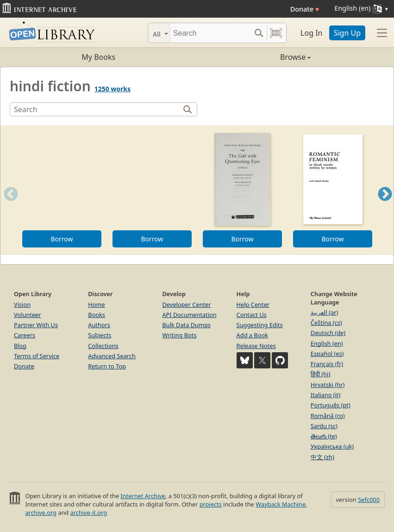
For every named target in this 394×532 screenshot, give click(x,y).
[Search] (210, 33)
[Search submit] (259, 33)
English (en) (327, 343)
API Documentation (189, 315)
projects (211, 504)
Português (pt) (331, 405)
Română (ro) (328, 416)
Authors (99, 325)
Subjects (100, 335)
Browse (254, 57)
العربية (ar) (324, 312)
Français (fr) (327, 364)
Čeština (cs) (326, 323)
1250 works (113, 89)
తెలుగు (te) (324, 436)
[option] (62, 190)
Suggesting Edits (260, 325)
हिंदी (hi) (320, 374)
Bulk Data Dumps (186, 325)
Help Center (253, 304)
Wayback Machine (281, 504)
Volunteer (28, 315)
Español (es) (327, 354)
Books (97, 315)
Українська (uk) (332, 446)
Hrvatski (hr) (328, 385)
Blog (20, 346)
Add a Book (252, 335)
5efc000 (369, 500)
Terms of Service (37, 356)
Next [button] (385, 206)
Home (96, 304)
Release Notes (256, 346)
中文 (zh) (322, 457)
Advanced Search (112, 356)
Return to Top (107, 366)
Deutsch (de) (328, 333)
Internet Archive (143, 496)
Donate (305, 9)
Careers (25, 335)
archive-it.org (89, 513)
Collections (103, 346)
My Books (98, 57)
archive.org (41, 513)
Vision (22, 304)
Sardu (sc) (324, 426)
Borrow (62, 239)
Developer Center (186, 304)
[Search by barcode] (276, 33)
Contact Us (252, 315)
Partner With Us (36, 325)
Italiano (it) (326, 395)
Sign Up (347, 33)
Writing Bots (179, 335)
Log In (311, 33)
